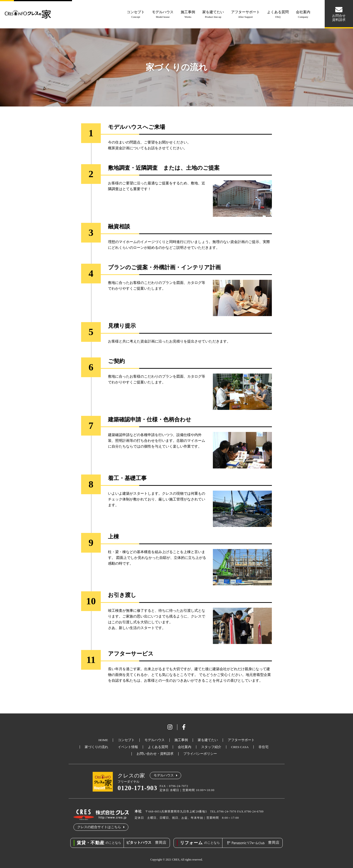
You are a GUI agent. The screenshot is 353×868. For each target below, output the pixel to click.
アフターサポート (245, 15)
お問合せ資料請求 (339, 18)
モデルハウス (163, 15)
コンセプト (136, 15)
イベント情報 (128, 747)
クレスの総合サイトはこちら (99, 827)
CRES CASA (240, 747)
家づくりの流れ (96, 747)
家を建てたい (213, 15)
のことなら (99, 843)
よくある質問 (278, 15)
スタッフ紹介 (211, 747)
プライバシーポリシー (200, 754)
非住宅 (263, 747)
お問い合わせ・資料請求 (155, 754)
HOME (103, 740)
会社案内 (303, 15)
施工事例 (188, 15)
